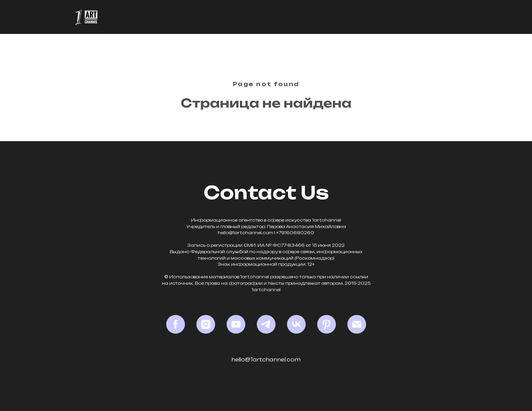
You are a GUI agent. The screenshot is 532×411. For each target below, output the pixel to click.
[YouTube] (236, 324)
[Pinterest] (327, 324)
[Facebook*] (176, 324)
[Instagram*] (206, 324)
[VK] (296, 324)
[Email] (357, 324)
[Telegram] (266, 324)
